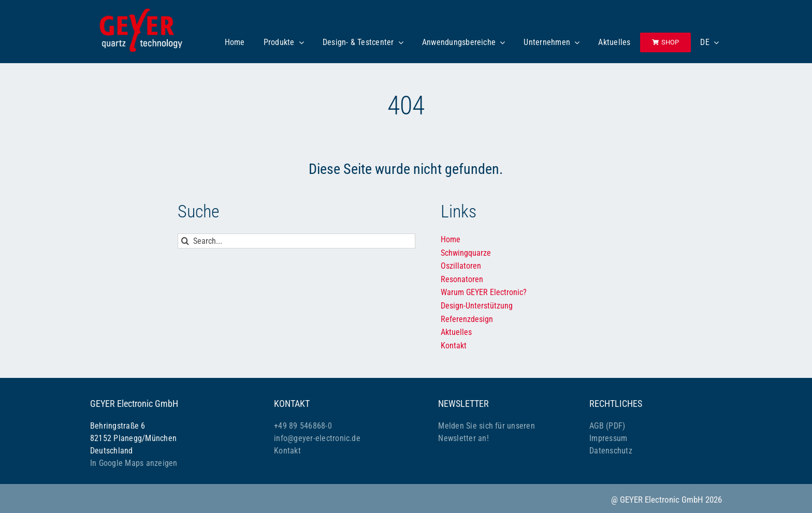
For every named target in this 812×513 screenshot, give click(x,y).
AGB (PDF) (607, 426)
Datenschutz (611, 451)
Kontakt (287, 451)
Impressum (608, 438)
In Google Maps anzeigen (134, 463)
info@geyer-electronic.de (317, 438)
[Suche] (185, 241)
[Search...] (296, 241)
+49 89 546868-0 (303, 426)
